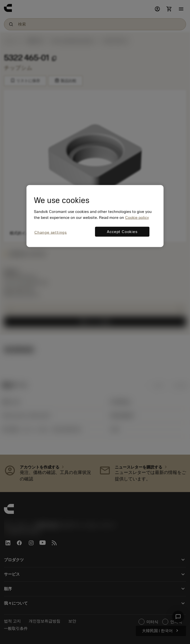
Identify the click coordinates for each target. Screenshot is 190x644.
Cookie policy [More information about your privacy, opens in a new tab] (137, 218)
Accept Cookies (122, 232)
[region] (95, 216)
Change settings (51, 233)
